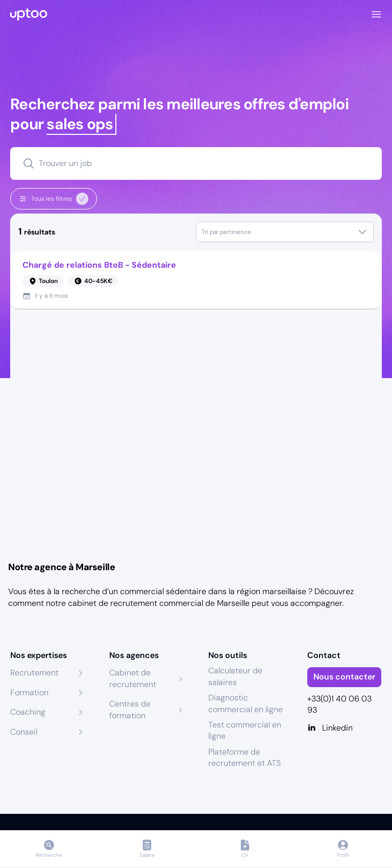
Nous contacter (344, 677)
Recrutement (34, 673)
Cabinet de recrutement (133, 678)
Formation (29, 693)
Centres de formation (130, 709)
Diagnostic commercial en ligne (246, 703)
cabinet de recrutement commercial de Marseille (159, 603)
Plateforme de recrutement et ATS (244, 757)
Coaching (28, 712)
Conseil (24, 732)
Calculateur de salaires (235, 676)
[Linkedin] (345, 728)
